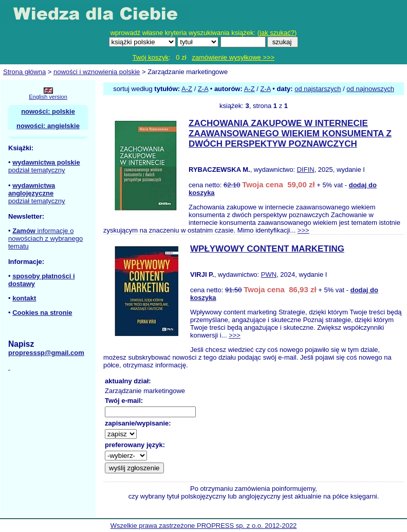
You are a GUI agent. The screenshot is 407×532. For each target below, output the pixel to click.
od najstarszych (318, 89)
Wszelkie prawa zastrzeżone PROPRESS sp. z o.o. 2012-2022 (204, 526)
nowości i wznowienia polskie (97, 72)
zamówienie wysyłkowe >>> (233, 57)
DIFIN (306, 170)
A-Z (187, 89)
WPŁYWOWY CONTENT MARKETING (267, 249)
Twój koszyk (151, 57)
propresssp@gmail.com (46, 353)
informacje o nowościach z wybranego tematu (45, 238)
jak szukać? (277, 33)
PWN (269, 274)
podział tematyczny (37, 170)
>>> (303, 230)
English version (48, 97)
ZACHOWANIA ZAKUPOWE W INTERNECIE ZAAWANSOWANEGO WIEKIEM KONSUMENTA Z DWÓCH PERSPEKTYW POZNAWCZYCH (290, 134)
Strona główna (24, 72)
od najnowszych (370, 89)
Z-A (203, 89)
